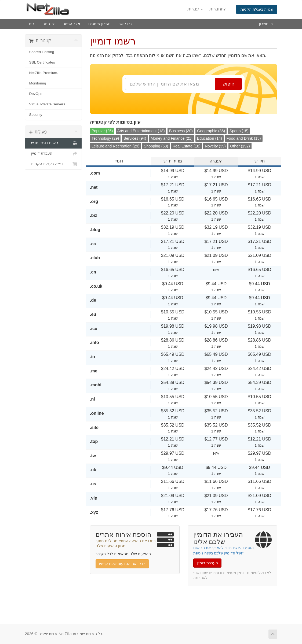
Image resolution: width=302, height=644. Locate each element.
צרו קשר (126, 24)
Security (36, 115)
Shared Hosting (42, 52)
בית (32, 24)
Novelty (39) (215, 146)
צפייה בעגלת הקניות (257, 9)
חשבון (266, 24)
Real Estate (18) (187, 146)
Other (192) (240, 146)
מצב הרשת (71, 24)
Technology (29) (105, 138)
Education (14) (210, 138)
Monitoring (38, 83)
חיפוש (229, 84)
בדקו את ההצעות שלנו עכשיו (122, 564)
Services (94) (135, 138)
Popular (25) (102, 131)
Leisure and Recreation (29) (115, 146)
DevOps (36, 94)
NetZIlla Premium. (44, 73)
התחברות (218, 9)
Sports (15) (239, 131)
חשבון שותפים (99, 24)
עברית (195, 9)
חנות (49, 24)
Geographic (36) (211, 131)
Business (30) (181, 131)
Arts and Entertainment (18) (141, 131)
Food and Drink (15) (244, 138)
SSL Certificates (42, 62)
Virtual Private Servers (47, 104)
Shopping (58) (156, 146)
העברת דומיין (54, 154)
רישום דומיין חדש (54, 143)
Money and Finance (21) (172, 138)
